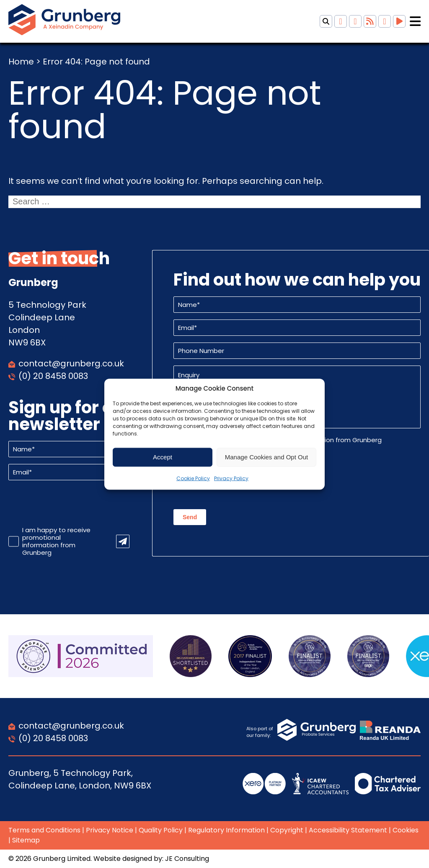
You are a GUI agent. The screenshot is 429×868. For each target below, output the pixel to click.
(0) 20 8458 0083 (53, 376)
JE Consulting (187, 859)
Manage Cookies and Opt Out (266, 457)
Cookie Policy (193, 478)
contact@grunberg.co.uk (71, 363)
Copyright (287, 830)
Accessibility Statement (348, 830)
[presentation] (72, 503)
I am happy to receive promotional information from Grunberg (56, 541)
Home (21, 62)
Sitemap (26, 840)
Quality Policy (161, 830)
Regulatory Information (226, 830)
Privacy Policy (231, 478)
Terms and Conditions (44, 830)
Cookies (406, 830)
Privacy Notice (110, 830)
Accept (163, 457)
